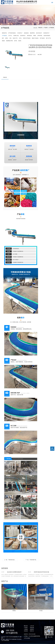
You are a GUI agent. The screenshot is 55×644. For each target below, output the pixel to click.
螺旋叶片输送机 (35, 38)
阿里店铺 (32, 628)
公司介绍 (32, 626)
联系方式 (32, 631)
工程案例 (26, 629)
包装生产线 (15, 38)
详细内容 (5, 77)
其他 (10, 38)
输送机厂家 (8, 639)
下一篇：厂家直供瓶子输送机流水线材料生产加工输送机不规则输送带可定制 (32, 560)
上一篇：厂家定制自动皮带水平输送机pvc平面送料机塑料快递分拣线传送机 (10, 560)
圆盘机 (3, 41)
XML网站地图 (6, 640)
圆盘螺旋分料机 (10, 41)
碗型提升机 (4, 33)
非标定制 (26, 631)
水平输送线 (52, 28)
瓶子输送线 (42, 38)
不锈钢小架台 (16, 36)
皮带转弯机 (40, 36)
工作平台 (10, 36)
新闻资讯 (32, 629)
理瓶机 (35, 36)
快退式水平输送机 (27, 38)
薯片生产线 (48, 38)
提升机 (16, 41)
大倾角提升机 (46, 33)
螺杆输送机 (30, 36)
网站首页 (40, 28)
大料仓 (20, 38)
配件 (3, 38)
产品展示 (46, 28)
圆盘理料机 (32, 33)
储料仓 (7, 38)
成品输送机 (26, 33)
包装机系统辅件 (47, 36)
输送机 (20, 41)
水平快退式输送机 (12, 33)
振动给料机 (23, 36)
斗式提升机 (19, 33)
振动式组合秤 (39, 33)
